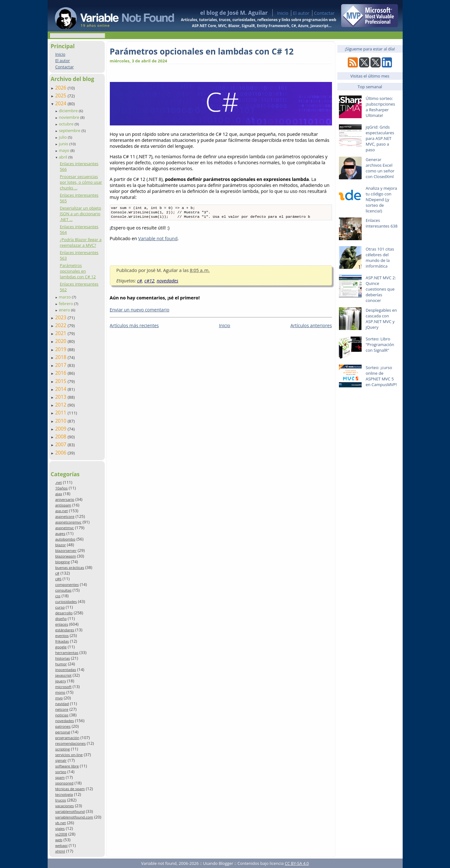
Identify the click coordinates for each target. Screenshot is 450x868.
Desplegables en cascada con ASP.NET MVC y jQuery (381, 319)
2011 (62, 413)
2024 (62, 103)
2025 (62, 95)
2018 (62, 357)
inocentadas (66, 670)
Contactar (324, 13)
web (59, 840)
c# (57, 573)
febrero (66, 304)
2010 (62, 421)
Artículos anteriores (311, 327)
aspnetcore (65, 516)
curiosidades (66, 602)
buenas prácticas (70, 567)
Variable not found (158, 240)
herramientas (67, 653)
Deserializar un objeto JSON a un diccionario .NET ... (80, 214)
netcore (62, 709)
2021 (62, 333)
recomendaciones (71, 743)
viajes (60, 828)
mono (60, 692)
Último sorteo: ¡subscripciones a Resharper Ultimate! (380, 107)
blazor (61, 545)
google (61, 647)
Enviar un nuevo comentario (140, 312)
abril (63, 157)
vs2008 (61, 834)
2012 (62, 405)
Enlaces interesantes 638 (382, 223)
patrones (63, 726)
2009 (62, 429)
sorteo (61, 772)
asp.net (62, 511)
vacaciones (65, 806)
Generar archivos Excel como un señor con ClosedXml (380, 168)
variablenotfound (70, 811)
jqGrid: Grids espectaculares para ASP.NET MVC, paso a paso (380, 138)
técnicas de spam (70, 789)
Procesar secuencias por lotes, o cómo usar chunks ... (81, 182)
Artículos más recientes (134, 327)
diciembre (69, 111)
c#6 (58, 579)
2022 (62, 325)
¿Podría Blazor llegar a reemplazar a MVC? (80, 242)
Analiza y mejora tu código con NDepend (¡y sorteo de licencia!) (382, 200)
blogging (62, 562)
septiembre (70, 130)
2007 (62, 444)
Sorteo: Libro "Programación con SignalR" (380, 344)
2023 (62, 317)
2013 (62, 397)
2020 (62, 341)
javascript (63, 675)
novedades (65, 721)
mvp (59, 698)
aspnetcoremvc (68, 522)
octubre (67, 124)
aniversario (65, 499)
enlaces (62, 624)
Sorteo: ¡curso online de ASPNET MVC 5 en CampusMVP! (381, 376)
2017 (62, 365)
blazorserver (66, 550)
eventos (62, 636)
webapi (61, 845)
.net (59, 482)
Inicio (283, 13)
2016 (62, 373)
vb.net (61, 823)
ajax (59, 494)
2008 (62, 437)
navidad (62, 704)
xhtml (60, 851)
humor (61, 664)
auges (60, 533)
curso (60, 607)
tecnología (64, 794)
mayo (64, 150)
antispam (63, 505)
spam (60, 777)
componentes (67, 584)
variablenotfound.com (74, 817)
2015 (62, 381)
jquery (61, 681)
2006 (62, 453)
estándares (65, 630)
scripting (63, 749)
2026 (62, 88)
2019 (62, 349)
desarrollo (64, 613)
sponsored (64, 783)
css (58, 596)
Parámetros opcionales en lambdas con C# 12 (78, 271)
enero (65, 310)
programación (67, 738)
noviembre (69, 117)
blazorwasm (66, 556)
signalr (61, 760)
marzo (65, 297)
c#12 (150, 283)
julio (63, 137)
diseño (61, 619)
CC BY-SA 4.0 (297, 863)
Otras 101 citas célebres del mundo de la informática (380, 258)
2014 (62, 389)
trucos (61, 800)
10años (62, 488)
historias (63, 658)
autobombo (65, 539)
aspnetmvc (65, 528)
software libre (67, 766)
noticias (62, 715)
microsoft (63, 687)
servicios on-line (69, 755)
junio (64, 144)
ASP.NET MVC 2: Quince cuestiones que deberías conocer (381, 289)
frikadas (62, 641)
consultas (63, 590)
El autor (301, 13)
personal (63, 732)
